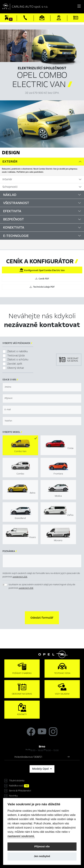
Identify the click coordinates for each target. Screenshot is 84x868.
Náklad (10, 195)
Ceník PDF (42, 279)
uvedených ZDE (20, 577)
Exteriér (10, 162)
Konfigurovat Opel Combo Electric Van (42, 270)
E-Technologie (16, 236)
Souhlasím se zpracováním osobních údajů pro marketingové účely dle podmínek (42, 586)
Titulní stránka (17, 781)
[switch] (5, 585)
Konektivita (14, 227)
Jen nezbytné (42, 856)
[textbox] (42, 387)
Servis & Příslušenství (20, 791)
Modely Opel (41, 769)
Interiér (7, 179)
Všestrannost (16, 203)
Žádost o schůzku (18, 359)
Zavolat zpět (15, 364)
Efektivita (12, 211)
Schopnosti (10, 187)
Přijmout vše (42, 846)
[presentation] (42, 601)
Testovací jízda (16, 356)
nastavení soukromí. (21, 836)
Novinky (13, 796)
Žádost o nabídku (18, 351)
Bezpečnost (14, 219)
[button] (42, 618)
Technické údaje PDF (42, 287)
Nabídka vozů (19, 786)
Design (11, 152)
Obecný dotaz (16, 368)
